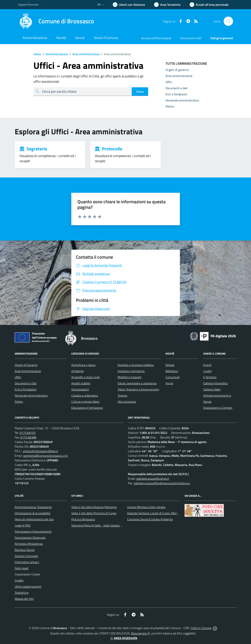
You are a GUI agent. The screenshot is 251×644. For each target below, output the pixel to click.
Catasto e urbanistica (85, 395)
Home (37, 54)
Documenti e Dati (26, 383)
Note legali (22, 568)
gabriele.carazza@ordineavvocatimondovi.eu (162, 483)
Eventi (207, 365)
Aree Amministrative (84, 54)
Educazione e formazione (87, 408)
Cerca (140, 92)
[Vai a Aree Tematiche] (167, 5)
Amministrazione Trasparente (33, 507)
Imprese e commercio (131, 371)
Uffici (18, 377)
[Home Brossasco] (56, 21)
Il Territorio (210, 377)
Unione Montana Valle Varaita (146, 507)
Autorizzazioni (80, 389)
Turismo (122, 395)
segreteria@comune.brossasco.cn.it (45, 456)
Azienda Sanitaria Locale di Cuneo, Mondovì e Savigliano (163, 513)
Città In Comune (201, 628)
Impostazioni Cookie (27, 574)
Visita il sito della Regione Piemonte (94, 507)
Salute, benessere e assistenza (137, 383)
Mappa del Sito (24, 599)
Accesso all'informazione (156, 38)
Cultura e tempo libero (85, 402)
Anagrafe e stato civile (86, 377)
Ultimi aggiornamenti (28, 586)
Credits (19, 580)
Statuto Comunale (26, 556)
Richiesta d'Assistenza (29, 544)
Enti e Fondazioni (26, 389)
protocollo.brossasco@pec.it (40, 451)
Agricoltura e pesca (83, 365)
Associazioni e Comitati (218, 408)
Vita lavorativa (127, 402)
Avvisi (169, 383)
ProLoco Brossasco (83, 519)
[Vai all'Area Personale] (209, 5)
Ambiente (78, 371)
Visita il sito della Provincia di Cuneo (94, 513)
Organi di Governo (26, 365)
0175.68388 (28, 437)
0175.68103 (28, 433)
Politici (19, 402)
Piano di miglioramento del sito (34, 519)
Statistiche (22, 593)
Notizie (170, 365)
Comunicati (173, 377)
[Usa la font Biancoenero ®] (129, 5)
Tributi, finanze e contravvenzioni (138, 389)
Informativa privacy (27, 562)
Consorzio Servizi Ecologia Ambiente (150, 519)
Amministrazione (54, 54)
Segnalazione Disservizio (30, 538)
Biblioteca (172, 371)
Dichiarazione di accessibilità (32, 513)
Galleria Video (212, 389)
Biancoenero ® (140, 633)
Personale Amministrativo (31, 395)
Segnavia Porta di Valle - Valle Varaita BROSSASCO (104, 525)
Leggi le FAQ (23, 525)
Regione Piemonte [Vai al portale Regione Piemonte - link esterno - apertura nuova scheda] (28, 4)
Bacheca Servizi (25, 550)
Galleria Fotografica (215, 383)
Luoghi (207, 371)
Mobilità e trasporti (130, 377)
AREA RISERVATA (123, 638)
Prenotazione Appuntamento (33, 531)
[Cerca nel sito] (228, 21)
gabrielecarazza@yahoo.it (153, 479)
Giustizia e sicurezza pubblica (136, 365)
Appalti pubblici (81, 383)
